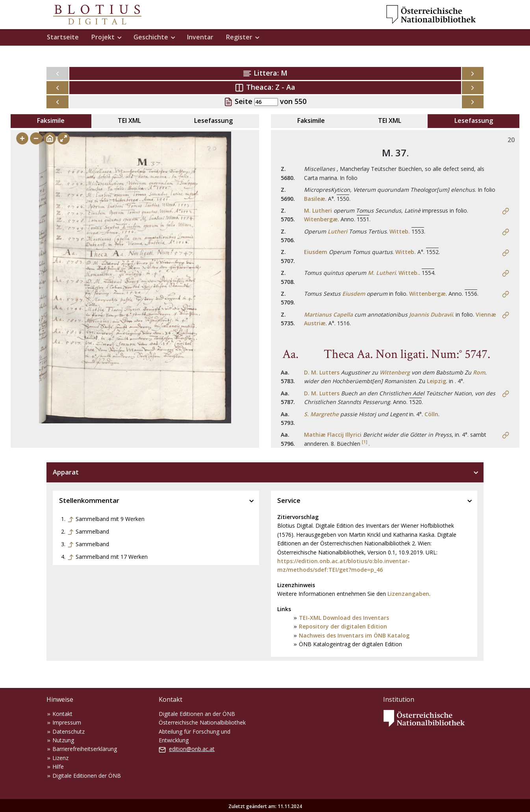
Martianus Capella (328, 314)
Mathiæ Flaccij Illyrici (333, 435)
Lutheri (337, 231)
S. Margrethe (321, 414)
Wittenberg (395, 372)
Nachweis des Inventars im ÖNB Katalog (354, 635)
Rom (479, 372)
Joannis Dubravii (431, 314)
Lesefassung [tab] (213, 121)
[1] (365, 442)
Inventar (200, 37)
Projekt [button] (103, 37)
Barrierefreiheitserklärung (85, 749)
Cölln (431, 414)
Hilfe (58, 767)
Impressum (67, 722)
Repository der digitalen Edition (343, 626)
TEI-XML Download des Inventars (344, 618)
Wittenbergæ (427, 294)
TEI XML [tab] (129, 121)
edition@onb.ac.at (192, 749)
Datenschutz (69, 731)
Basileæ (315, 199)
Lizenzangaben (408, 594)
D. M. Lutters (322, 372)
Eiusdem (316, 252)
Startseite (63, 37)
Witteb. (400, 231)
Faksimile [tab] (51, 121)
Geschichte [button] (151, 37)
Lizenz (60, 758)
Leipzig (436, 381)
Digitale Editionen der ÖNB (87, 776)
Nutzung (63, 740)
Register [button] (239, 37)
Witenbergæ (321, 219)
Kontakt (62, 714)
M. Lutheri (318, 210)
